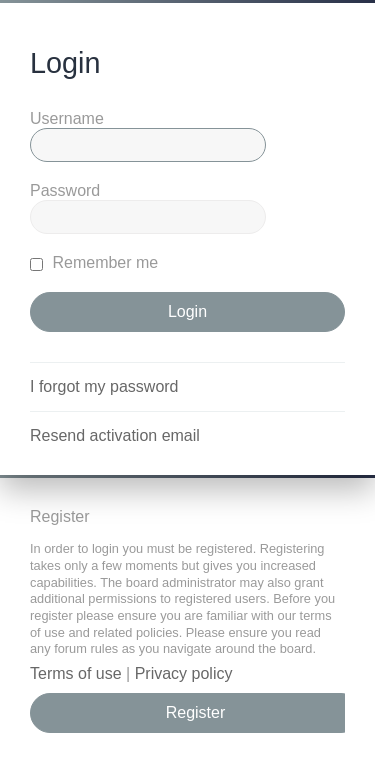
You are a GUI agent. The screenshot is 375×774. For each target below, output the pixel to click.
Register (196, 712)
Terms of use (76, 673)
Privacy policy (184, 673)
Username (67, 118)
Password (65, 190)
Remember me (94, 262)
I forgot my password (104, 386)
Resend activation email (115, 435)
